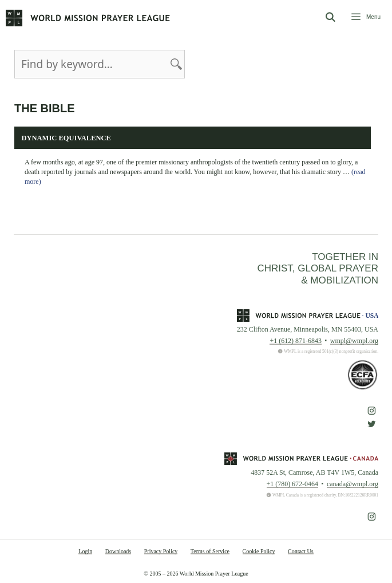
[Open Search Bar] (330, 18)
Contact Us (301, 551)
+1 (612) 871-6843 (295, 341)
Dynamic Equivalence (66, 138)
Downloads (118, 551)
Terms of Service (210, 551)
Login (85, 551)
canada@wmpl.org (353, 484)
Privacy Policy (161, 551)
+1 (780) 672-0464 (292, 484)
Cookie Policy (259, 551)
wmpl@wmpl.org (354, 341)
